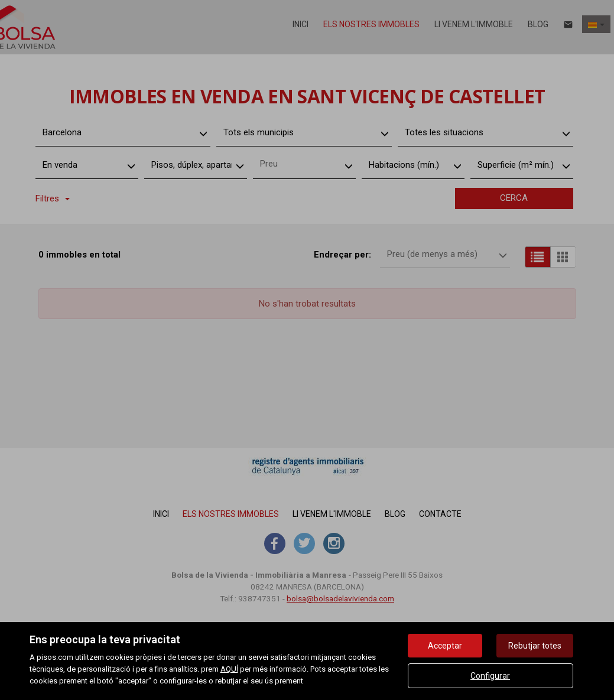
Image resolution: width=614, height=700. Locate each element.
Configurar (490, 676)
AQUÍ (229, 669)
